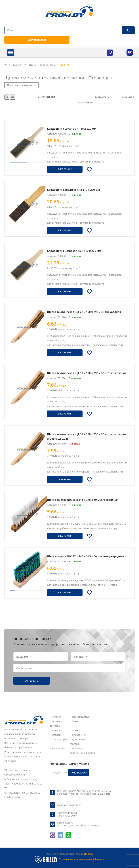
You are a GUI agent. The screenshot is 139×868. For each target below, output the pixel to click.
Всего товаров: (47, 97)
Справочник (79, 735)
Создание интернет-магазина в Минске (81, 859)
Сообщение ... (25, 668)
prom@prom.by (73, 805)
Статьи (76, 730)
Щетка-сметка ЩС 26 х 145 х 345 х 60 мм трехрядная (83, 500)
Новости (57, 730)
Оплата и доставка (56, 723)
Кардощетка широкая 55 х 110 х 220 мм (74, 251)
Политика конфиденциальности (82, 751)
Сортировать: (102, 97)
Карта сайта (59, 748)
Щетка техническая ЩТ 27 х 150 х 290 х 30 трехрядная (84, 312)
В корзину (65, 169)
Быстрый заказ (37, 40)
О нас (75, 721)
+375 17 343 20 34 (67, 813)
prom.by (88, 854)
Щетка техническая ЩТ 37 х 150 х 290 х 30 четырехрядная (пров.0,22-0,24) (87, 436)
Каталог (56, 717)
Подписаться (79, 773)
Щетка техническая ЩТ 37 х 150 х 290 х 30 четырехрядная (87, 373)
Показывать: (127, 97)
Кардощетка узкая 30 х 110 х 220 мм (72, 129)
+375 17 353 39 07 (67, 816)
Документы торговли (77, 742)
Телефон (81, 656)
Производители (81, 717)
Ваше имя (24, 656)
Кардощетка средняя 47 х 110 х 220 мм (73, 190)
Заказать (65, 479)
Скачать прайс (60, 739)
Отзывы (56, 735)
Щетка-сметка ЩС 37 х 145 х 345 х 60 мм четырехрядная (86, 556)
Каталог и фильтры (21, 85)
